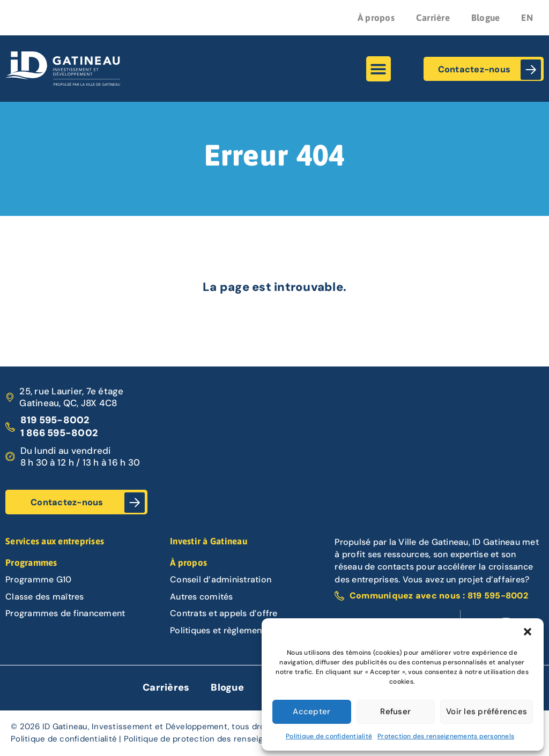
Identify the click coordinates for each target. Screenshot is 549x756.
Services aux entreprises (55, 541)
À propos (376, 18)
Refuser (395, 712)
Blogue (486, 18)
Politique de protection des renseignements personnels (234, 739)
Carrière (433, 18)
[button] (528, 632)
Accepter (311, 712)
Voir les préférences (487, 712)
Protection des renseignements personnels (446, 736)
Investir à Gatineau (209, 541)
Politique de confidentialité (329, 736)
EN (527, 18)
